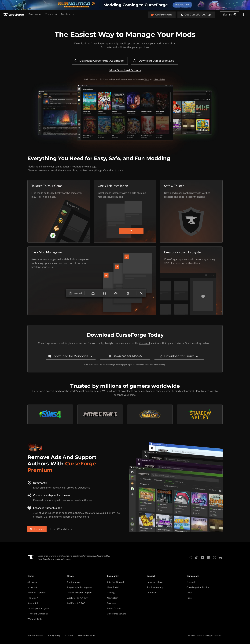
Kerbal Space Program (38, 609)
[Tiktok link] (196, 557)
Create (51, 15)
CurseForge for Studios (198, 587)
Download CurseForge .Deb (154, 61)
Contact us (152, 593)
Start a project (74, 582)
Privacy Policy (159, 79)
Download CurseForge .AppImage (99, 61)
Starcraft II (33, 603)
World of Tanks (35, 619)
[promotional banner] (125, 5)
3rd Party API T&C (76, 603)
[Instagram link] (190, 557)
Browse (35, 15)
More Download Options (125, 70)
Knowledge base (155, 582)
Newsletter (112, 598)
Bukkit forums (114, 609)
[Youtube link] (202, 557)
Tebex (189, 593)
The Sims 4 (33, 598)
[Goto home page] (14, 15)
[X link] (215, 557)
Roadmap (112, 603)
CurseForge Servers (116, 614)
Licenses (69, 636)
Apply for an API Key (77, 598)
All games (32, 582)
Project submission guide (79, 587)
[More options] (244, 15)
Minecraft (32, 587)
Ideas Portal (113, 587)
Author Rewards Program (80, 593)
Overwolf (145, 343)
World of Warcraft (37, 593)
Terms (147, 79)
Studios (67, 15)
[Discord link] (209, 557)
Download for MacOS (125, 356)
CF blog (111, 593)
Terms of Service (35, 636)
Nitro (189, 598)
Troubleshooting (155, 587)
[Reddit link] (221, 557)
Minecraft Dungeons (38, 614)
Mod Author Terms (87, 636)
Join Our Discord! (116, 582)
